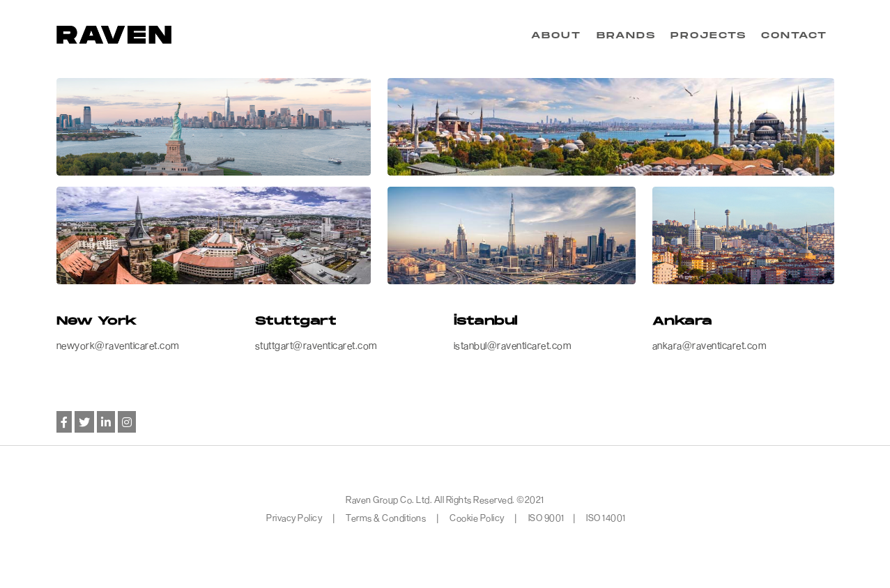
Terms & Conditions (386, 518)
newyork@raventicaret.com (118, 345)
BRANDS (626, 36)
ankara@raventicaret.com (709, 345)
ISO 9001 (546, 518)
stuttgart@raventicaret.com (316, 345)
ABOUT (556, 36)
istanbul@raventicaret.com (513, 345)
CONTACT (794, 36)
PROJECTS (708, 36)
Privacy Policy (295, 518)
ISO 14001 (606, 518)
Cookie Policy (477, 518)
